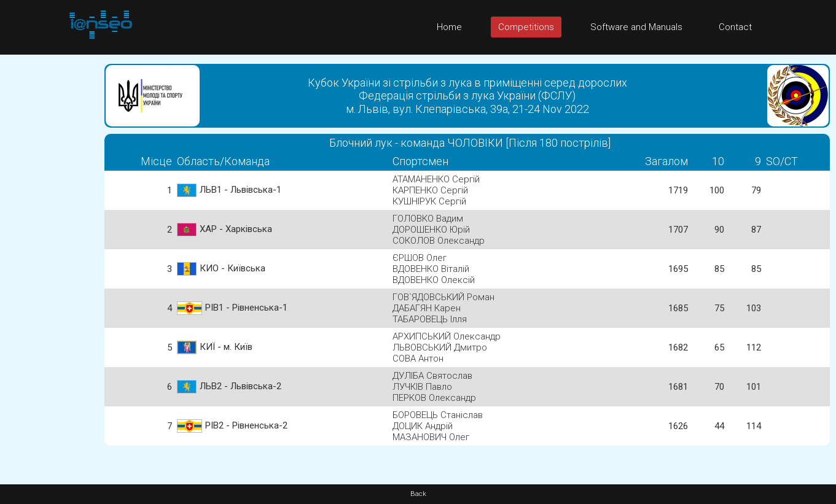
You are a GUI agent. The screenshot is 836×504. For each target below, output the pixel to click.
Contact (735, 27)
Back (418, 494)
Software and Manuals (636, 27)
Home (449, 27)
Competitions (526, 27)
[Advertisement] (49, 239)
